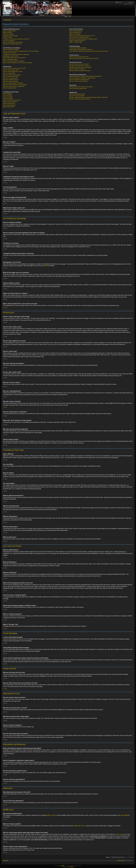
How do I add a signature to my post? (13, 71)
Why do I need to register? (10, 31)
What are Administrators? (76, 31)
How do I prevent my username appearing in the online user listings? (21, 51)
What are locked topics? (9, 105)
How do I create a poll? (9, 73)
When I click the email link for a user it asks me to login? (18, 63)
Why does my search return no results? (79, 66)
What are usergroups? (75, 34)
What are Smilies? (8, 97)
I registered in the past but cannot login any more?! (16, 39)
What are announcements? (10, 102)
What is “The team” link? (76, 42)
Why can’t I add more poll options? (12, 75)
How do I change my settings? (11, 49)
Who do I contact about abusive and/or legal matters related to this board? (88, 97)
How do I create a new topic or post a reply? (15, 68)
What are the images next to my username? (14, 58)
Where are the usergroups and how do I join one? (82, 36)
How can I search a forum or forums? (79, 64)
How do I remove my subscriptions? (79, 81)
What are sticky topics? (9, 103)
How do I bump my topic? (10, 88)
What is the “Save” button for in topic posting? (15, 85)
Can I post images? (8, 98)
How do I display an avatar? (10, 59)
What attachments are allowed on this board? (81, 87)
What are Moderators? (75, 32)
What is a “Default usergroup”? (77, 41)
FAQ (66, 17)
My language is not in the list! (11, 56)
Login (70, 17)
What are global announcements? (12, 100)
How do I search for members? (77, 69)
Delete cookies (120, 861)
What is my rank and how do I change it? (14, 61)
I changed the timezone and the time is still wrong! (16, 54)
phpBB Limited (50, 815)
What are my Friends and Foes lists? (79, 57)
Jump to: (108, 857)
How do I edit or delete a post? (11, 70)
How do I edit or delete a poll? (11, 76)
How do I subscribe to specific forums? (79, 80)
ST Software (71, 867)
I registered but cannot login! (10, 36)
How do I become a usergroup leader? (79, 37)
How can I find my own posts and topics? (80, 71)
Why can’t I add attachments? (11, 80)
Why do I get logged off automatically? (13, 42)
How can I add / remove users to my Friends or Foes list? (84, 58)
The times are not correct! (10, 53)
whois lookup (120, 834)
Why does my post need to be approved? (14, 86)
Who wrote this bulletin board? (77, 94)
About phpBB (124, 815)
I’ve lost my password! (9, 41)
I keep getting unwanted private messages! (80, 49)
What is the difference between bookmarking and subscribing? (85, 76)
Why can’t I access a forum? (10, 78)
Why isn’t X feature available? (77, 96)
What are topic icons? (9, 107)
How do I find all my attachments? (78, 88)
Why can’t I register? (8, 34)
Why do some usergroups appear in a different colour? (83, 39)
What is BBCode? (8, 94)
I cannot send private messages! (78, 48)
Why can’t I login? (8, 37)
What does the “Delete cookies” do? (12, 44)
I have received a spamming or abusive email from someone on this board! (89, 51)
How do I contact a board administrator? (80, 99)
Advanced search (128, 4)
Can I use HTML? (8, 95)
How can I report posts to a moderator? (13, 83)
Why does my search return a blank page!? (80, 67)
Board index (8, 20)
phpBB (47, 266)
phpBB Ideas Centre (79, 826)
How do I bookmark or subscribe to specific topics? (82, 78)
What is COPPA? (8, 32)
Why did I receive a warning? (11, 81)
